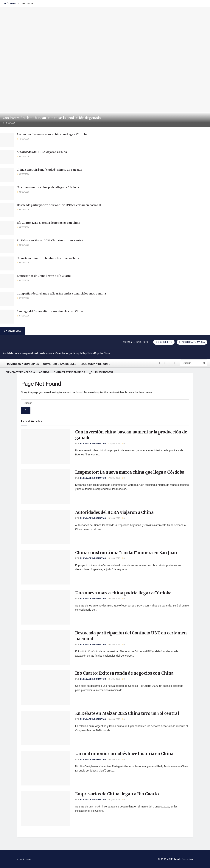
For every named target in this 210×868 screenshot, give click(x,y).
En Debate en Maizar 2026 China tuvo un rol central (50, 240)
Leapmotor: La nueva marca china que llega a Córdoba (52, 134)
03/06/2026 (114, 800)
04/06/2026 (114, 599)
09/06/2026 (114, 518)
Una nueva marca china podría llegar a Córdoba (48, 187)
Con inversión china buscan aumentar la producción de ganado (52, 118)
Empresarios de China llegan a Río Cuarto (44, 276)
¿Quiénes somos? (101, 372)
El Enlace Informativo (93, 444)
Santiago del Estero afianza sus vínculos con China (50, 311)
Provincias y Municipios (22, 364)
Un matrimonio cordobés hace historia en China (48, 258)
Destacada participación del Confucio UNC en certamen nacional (59, 205)
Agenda (44, 372)
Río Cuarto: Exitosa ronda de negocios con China (48, 223)
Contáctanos (24, 860)
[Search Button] (204, 363)
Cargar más (13, 331)
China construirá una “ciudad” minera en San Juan (49, 170)
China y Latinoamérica (69, 372)
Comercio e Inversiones (60, 364)
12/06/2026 (114, 478)
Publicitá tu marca (192, 342)
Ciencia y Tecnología (20, 372)
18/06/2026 (114, 444)
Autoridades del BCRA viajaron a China (42, 152)
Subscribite (164, 342)
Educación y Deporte (95, 364)
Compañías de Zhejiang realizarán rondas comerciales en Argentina (61, 294)
